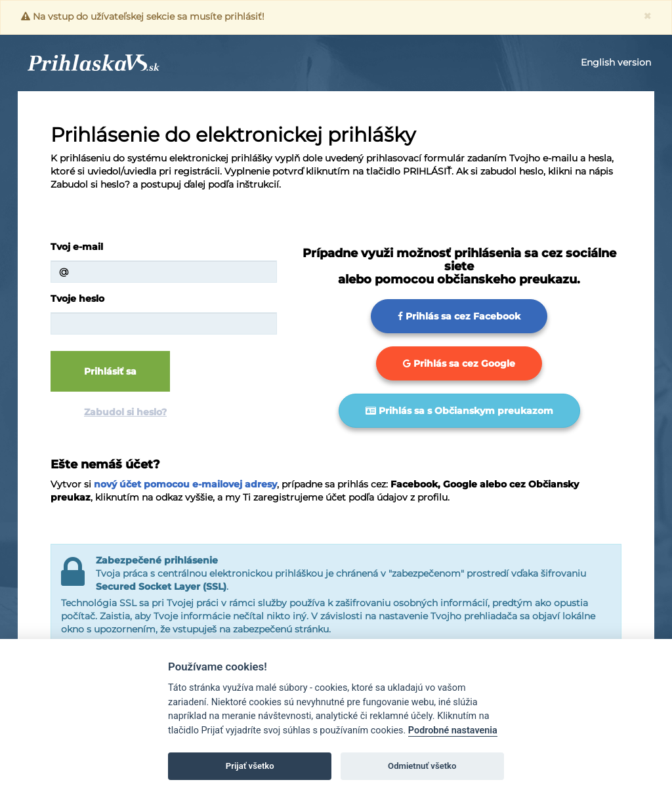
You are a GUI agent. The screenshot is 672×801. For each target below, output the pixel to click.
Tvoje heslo (77, 298)
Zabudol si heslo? (125, 412)
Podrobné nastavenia (453, 730)
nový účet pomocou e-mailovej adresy (185, 484)
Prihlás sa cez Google (459, 363)
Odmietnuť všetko (422, 766)
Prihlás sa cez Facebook (459, 316)
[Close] (647, 16)
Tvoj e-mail (77, 247)
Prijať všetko (250, 766)
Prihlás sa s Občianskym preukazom (459, 411)
